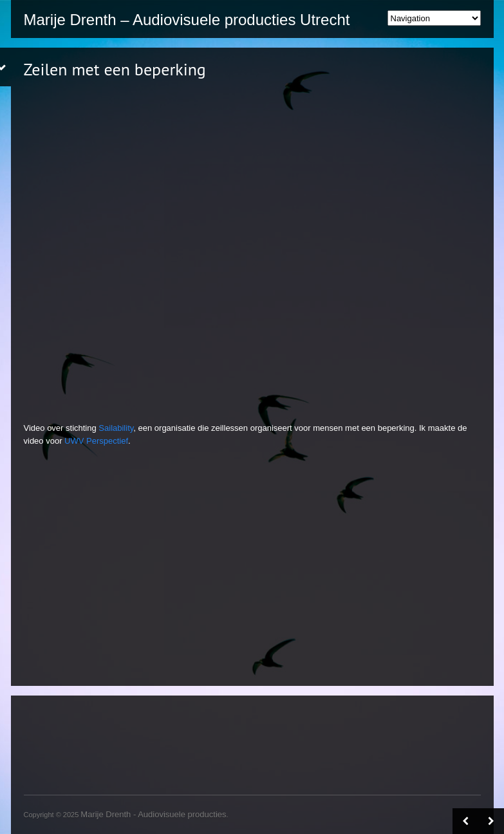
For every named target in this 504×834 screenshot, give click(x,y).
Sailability (116, 428)
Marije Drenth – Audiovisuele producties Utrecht (187, 20)
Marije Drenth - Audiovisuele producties (153, 814)
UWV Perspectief (96, 441)
